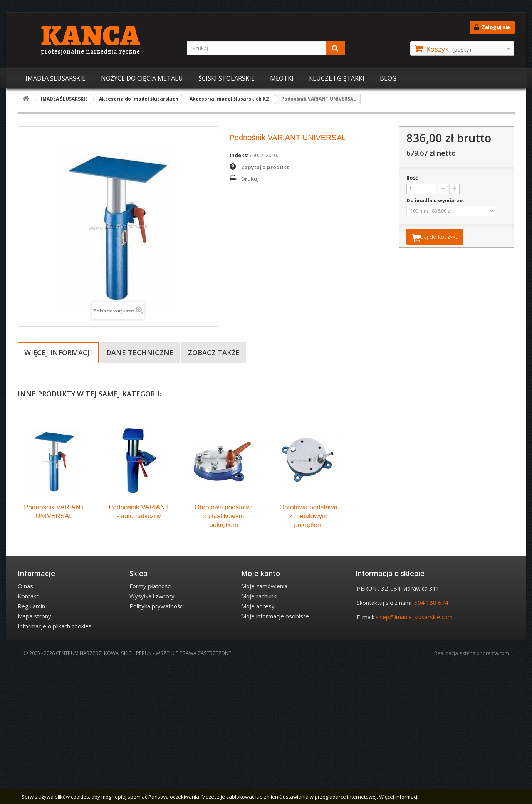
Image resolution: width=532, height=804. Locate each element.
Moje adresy (258, 744)
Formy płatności (150, 724)
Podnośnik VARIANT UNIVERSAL (54, 650)
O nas (25, 724)
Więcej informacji (58, 352)
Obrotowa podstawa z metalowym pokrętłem (308, 654)
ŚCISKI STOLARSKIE (227, 78)
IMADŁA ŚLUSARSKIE (55, 78)
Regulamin (31, 744)
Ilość (412, 178)
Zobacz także (214, 352)
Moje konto (261, 711)
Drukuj (250, 179)
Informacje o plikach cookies (55, 764)
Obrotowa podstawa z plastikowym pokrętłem (224, 654)
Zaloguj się (492, 27)
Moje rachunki (259, 734)
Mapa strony (34, 754)
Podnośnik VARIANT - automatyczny (139, 650)
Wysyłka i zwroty (152, 734)
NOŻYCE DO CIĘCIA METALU (142, 78)
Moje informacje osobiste (275, 754)
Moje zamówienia (264, 724)
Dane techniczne (140, 352)
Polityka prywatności (157, 744)
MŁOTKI (282, 78)
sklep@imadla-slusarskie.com (414, 755)
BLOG (388, 78)
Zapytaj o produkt (265, 167)
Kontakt (28, 734)
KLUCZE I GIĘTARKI (337, 78)
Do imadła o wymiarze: (436, 200)
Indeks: (239, 155)
